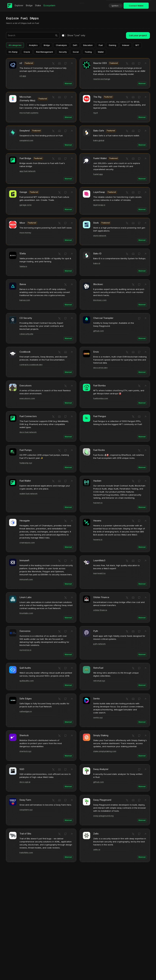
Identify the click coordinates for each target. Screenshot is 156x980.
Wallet (101, 52)
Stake (38, 5)
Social (76, 52)
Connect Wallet (136, 6)
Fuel (101, 45)
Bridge (29, 5)
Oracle (27, 52)
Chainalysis (61, 45)
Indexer (126, 45)
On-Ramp (13, 52)
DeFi (75, 45)
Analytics (33, 45)
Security (63, 52)
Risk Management (44, 52)
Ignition (116, 6)
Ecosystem (49, 5)
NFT (137, 45)
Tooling (88, 52)
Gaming (112, 45)
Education (88, 45)
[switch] (64, 35)
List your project (138, 35)
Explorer (19, 5)
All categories (15, 45)
